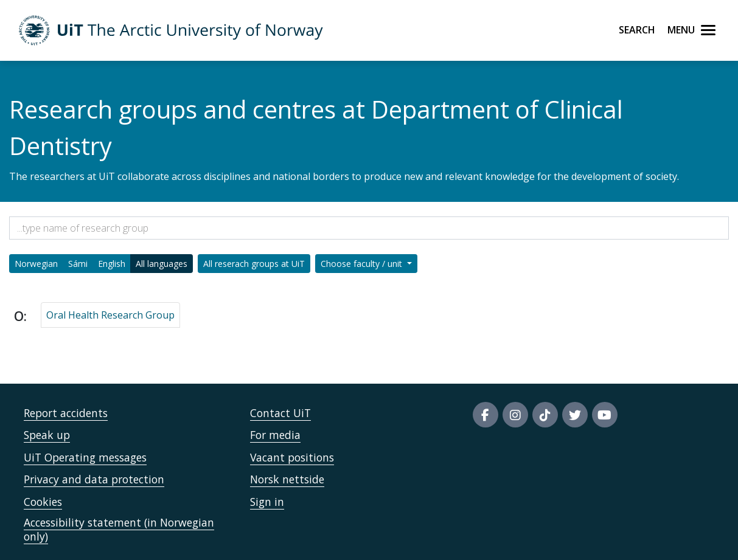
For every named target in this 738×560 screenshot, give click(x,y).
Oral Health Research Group (110, 315)
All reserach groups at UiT (254, 264)
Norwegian (36, 264)
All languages (162, 264)
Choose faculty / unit (363, 264)
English (112, 264)
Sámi (78, 264)
